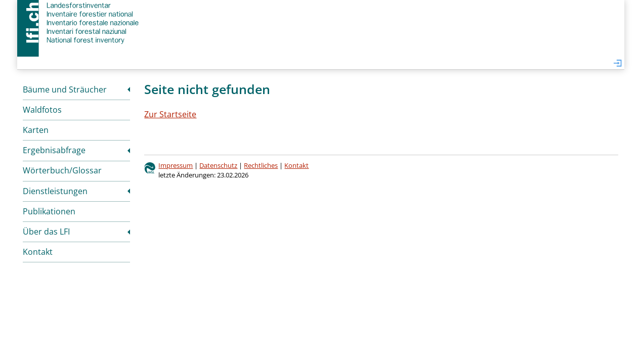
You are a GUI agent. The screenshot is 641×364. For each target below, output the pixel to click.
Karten (36, 130)
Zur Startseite (170, 114)
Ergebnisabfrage (54, 150)
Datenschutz (218, 165)
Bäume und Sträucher (65, 89)
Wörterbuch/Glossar (62, 170)
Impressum (176, 165)
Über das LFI (46, 232)
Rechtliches (261, 165)
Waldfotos (42, 110)
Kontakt (38, 252)
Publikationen (49, 211)
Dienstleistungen (55, 191)
